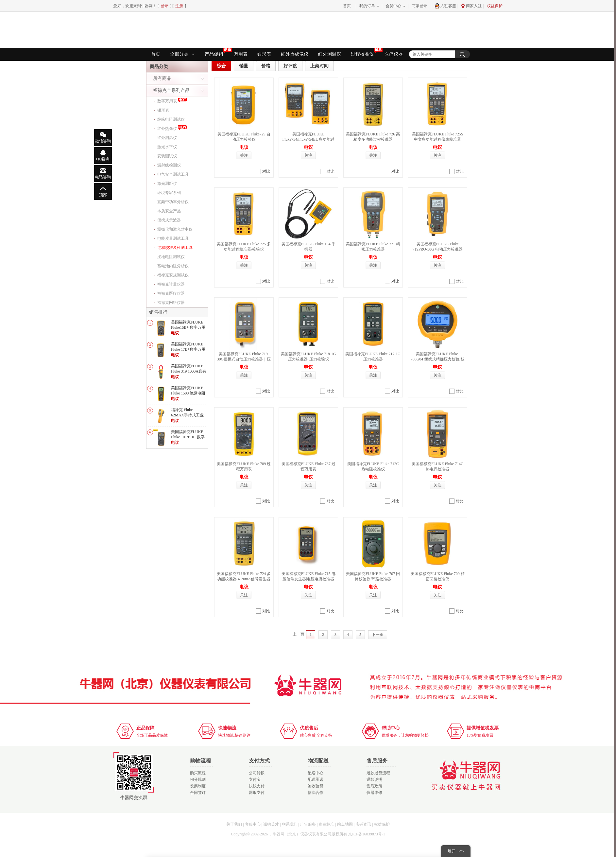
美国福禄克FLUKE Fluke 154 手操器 (308, 247)
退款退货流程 (378, 773)
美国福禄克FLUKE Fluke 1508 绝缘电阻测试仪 (188, 393)
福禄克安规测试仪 (173, 275)
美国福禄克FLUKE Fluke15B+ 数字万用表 (188, 327)
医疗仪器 (394, 54)
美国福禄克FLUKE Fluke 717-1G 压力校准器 (373, 357)
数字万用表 (172, 100)
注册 (179, 6)
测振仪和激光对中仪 (175, 229)
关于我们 (234, 824)
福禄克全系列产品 (171, 90)
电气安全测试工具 (173, 174)
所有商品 (162, 78)
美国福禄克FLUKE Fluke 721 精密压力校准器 (373, 247)
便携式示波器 (169, 220)
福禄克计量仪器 (171, 284)
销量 (244, 66)
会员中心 (393, 6)
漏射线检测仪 (169, 165)
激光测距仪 (167, 184)
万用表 (241, 54)
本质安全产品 (169, 211)
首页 (347, 6)
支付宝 (255, 779)
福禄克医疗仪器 (171, 293)
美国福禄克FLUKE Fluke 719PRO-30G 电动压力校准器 (438, 247)
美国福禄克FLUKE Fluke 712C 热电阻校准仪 (373, 466)
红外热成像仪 (295, 54)
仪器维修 (374, 793)
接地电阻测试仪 (171, 257)
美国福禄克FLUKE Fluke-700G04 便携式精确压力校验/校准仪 (438, 359)
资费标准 (326, 824)
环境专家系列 (169, 193)
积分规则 (198, 779)
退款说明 (374, 779)
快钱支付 (257, 786)
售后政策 (374, 786)
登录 (164, 6)
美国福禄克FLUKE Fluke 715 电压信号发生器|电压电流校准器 (308, 576)
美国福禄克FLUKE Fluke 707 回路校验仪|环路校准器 (373, 576)
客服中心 (253, 824)
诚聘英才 (271, 824)
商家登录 (419, 6)
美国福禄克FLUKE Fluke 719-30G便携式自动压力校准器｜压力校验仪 (244, 359)
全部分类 (182, 54)
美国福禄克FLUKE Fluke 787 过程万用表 (308, 466)
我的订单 (367, 6)
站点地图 (345, 824)
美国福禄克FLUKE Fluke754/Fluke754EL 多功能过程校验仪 (308, 139)
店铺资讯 (363, 824)
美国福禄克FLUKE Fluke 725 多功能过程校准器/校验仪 (244, 247)
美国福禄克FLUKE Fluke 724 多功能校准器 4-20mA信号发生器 (244, 576)
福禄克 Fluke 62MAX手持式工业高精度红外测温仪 (187, 415)
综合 (221, 66)
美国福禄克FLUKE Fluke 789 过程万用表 (244, 466)
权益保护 (495, 6)
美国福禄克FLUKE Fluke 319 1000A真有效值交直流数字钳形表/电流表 (189, 374)
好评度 (290, 66)
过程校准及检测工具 (175, 248)
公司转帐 (257, 773)
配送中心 (316, 773)
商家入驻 (471, 6)
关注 (244, 155)
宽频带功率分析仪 (173, 202)
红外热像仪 (172, 127)
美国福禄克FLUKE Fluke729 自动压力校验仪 (244, 137)
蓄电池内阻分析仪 (173, 266)
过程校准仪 (365, 53)
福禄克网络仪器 (171, 303)
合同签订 (198, 793)
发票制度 (198, 786)
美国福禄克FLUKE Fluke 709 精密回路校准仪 (438, 576)
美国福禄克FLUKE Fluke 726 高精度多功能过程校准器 (373, 137)
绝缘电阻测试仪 (171, 119)
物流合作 (316, 793)
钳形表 (264, 54)
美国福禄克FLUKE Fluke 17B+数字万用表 (188, 349)
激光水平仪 (167, 147)
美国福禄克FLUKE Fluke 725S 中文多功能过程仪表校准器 (438, 137)
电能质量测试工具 (173, 238)
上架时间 (319, 66)
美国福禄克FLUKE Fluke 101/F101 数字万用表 (188, 437)
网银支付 (257, 793)
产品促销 (217, 53)
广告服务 (308, 824)
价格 (266, 66)
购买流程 (198, 773)
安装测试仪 (167, 156)
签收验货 (316, 786)
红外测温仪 (330, 54)
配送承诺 (316, 779)
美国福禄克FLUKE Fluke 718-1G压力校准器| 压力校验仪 (308, 357)
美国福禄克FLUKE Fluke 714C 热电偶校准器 (437, 466)
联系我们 (290, 824)
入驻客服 (445, 6)
